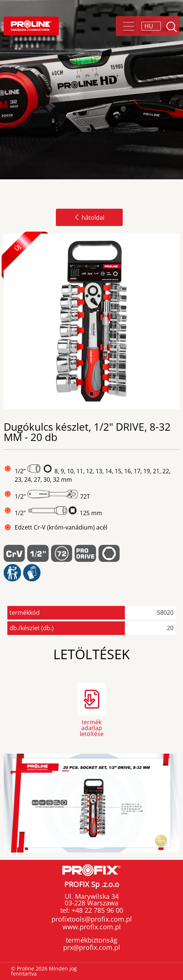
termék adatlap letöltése (92, 727)
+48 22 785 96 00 (96, 910)
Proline (31, 26)
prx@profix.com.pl (92, 947)
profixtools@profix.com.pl (92, 919)
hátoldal (89, 218)
